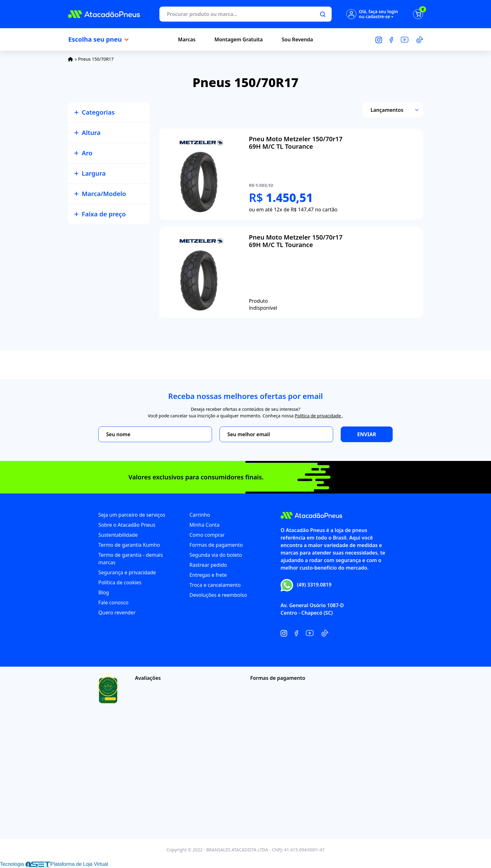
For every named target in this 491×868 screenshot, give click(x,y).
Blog (104, 592)
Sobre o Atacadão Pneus (127, 525)
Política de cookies (120, 582)
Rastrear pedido (208, 565)
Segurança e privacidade (127, 572)
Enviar (367, 434)
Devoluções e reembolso (218, 595)
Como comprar (207, 535)
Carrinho (200, 515)
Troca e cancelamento (215, 585)
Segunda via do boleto (216, 555)
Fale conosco (114, 602)
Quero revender (117, 612)
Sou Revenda (297, 39)
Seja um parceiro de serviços (132, 515)
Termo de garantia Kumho (129, 545)
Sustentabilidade (118, 535)
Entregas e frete (208, 575)
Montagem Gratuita (239, 39)
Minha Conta (204, 525)
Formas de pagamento (216, 545)
